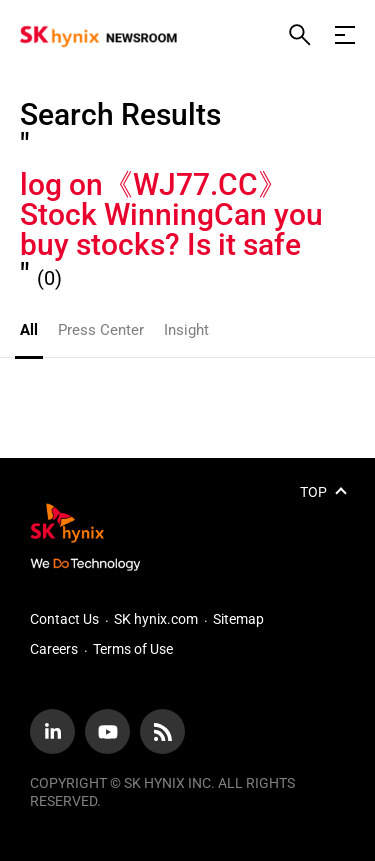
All (29, 330)
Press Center (101, 330)
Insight (186, 330)
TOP (313, 492)
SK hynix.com (156, 619)
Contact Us (64, 619)
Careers (54, 649)
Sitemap (238, 619)
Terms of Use (133, 649)
